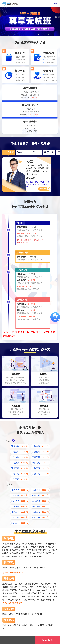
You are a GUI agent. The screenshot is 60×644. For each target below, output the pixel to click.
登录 (56, 4)
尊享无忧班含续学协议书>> (13, 573)
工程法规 (36, 152)
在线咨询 (55, 320)
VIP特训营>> (34, 98)
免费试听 (43, 189)
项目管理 (22, 152)
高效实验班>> (35, 114)
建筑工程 (49, 152)
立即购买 (47, 640)
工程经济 (9, 152)
